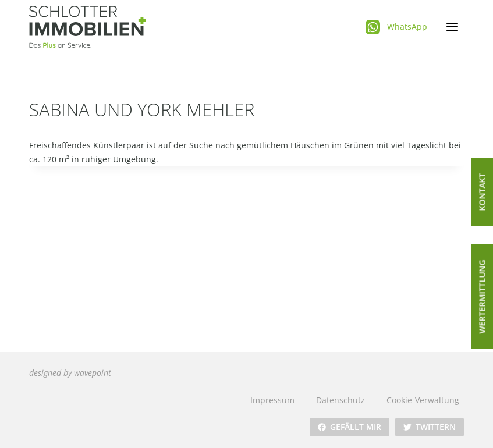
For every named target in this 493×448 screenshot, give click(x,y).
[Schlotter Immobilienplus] (87, 27)
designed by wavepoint (70, 373)
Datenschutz (341, 400)
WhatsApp (407, 26)
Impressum (272, 400)
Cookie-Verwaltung (423, 400)
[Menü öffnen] (452, 27)
